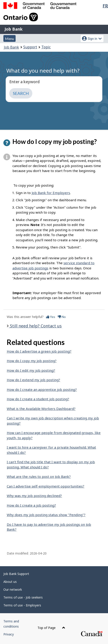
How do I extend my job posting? (33, 380)
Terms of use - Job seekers (23, 597)
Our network (13, 589)
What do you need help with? (43, 70)
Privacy (9, 634)
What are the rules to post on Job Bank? (39, 476)
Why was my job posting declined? (34, 496)
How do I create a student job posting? (38, 399)
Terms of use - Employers (22, 605)
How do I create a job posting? (31, 505)
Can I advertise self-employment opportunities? (46, 486)
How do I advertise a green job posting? (39, 351)
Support (30, 47)
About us (10, 582)
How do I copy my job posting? (32, 361)
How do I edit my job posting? (31, 370)
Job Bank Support (16, 574)
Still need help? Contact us (35, 326)
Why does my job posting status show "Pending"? (46, 515)
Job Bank (14, 29)
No (62, 317)
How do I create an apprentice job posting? (42, 389)
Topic (46, 47)
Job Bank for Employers (51, 193)
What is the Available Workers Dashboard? (41, 409)
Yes (51, 317)
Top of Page (51, 628)
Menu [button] (9, 39)
